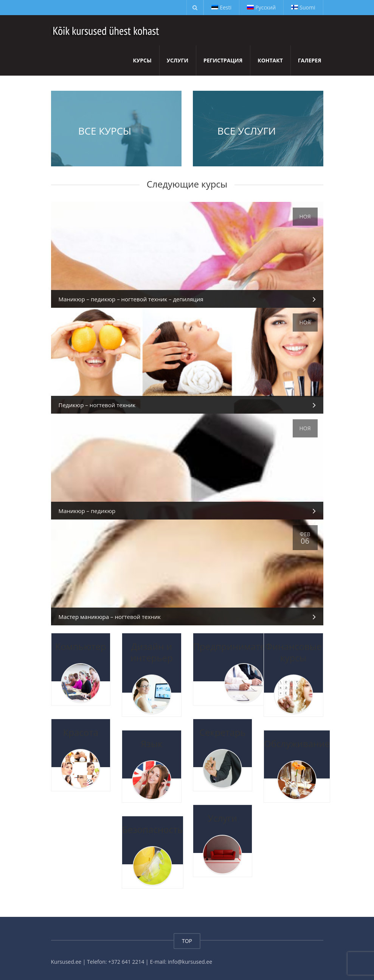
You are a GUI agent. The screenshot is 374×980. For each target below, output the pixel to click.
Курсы (142, 60)
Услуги (178, 60)
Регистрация (223, 60)
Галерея (310, 60)
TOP (187, 941)
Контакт (270, 60)
